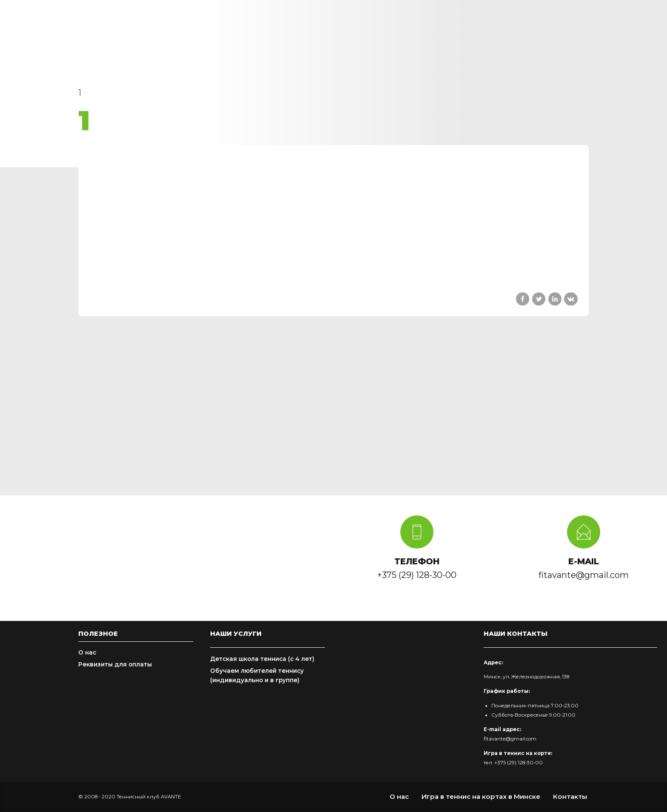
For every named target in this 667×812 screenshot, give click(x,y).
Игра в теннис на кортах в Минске (481, 796)
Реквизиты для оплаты (115, 664)
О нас (87, 652)
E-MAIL (584, 561)
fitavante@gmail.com (510, 739)
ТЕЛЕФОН (417, 561)
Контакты (570, 796)
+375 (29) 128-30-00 (519, 763)
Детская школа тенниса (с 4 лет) (262, 659)
